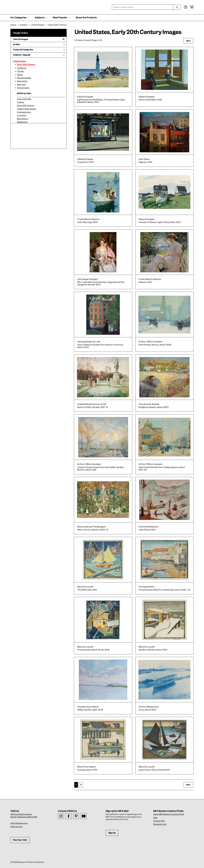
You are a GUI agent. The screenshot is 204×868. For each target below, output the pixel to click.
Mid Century (23, 119)
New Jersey (22, 81)
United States (20, 61)
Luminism (22, 115)
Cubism (21, 102)
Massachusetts (24, 78)
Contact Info (159, 821)
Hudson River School (27, 109)
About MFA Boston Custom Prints (169, 814)
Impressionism (24, 112)
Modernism (22, 122)
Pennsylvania (23, 88)
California (22, 68)
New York (21, 85)
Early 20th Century (26, 65)
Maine (20, 75)
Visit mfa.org (16, 827)
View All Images (39, 39)
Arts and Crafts (24, 99)
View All (26, 55)
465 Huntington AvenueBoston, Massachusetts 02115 (24, 816)
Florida (20, 71)
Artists (39, 44)
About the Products (86, 18)
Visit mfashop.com (19, 823)
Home (13, 25)
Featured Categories (39, 50)
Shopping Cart (160, 824)
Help (155, 818)
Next (188, 41)
